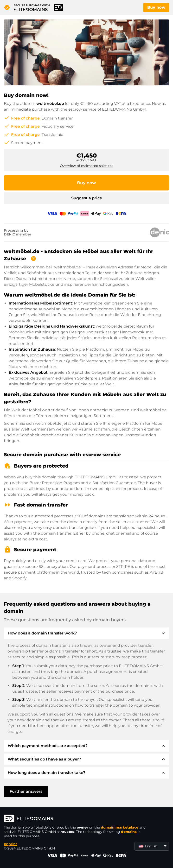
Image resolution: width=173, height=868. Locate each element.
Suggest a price (87, 198)
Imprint (10, 844)
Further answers (26, 791)
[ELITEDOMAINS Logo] (76, 819)
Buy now (156, 7)
